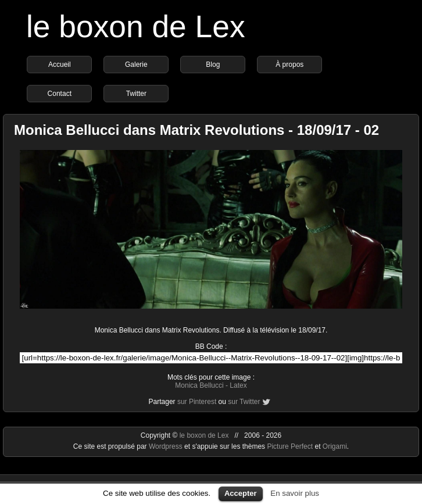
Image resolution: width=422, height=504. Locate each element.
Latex (238, 385)
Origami (335, 446)
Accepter (241, 493)
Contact (60, 94)
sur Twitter (244, 402)
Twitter (136, 94)
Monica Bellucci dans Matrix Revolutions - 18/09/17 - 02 (196, 130)
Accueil (60, 65)
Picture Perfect (290, 446)
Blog (213, 65)
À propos (289, 65)
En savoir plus (295, 493)
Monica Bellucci (199, 385)
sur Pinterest (197, 402)
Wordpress (167, 446)
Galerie (136, 65)
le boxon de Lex (136, 26)
